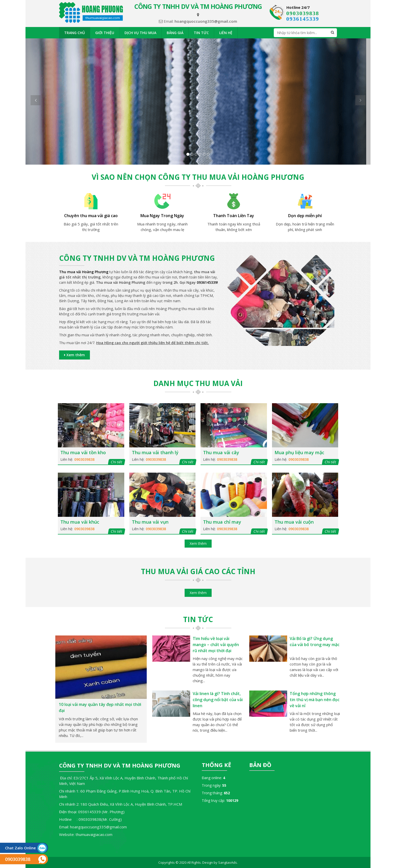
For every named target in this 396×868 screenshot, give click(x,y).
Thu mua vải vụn (150, 522)
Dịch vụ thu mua (140, 33)
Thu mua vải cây (221, 452)
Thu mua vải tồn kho (83, 452)
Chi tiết (116, 462)
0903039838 (303, 13)
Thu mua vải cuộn (294, 522)
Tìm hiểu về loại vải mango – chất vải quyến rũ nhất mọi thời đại (216, 645)
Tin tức (201, 33)
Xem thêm (75, 355)
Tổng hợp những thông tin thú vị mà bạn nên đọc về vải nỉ (315, 700)
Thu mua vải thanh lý (155, 452)
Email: (198, 21)
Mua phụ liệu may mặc (299, 452)
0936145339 (303, 19)
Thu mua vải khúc (80, 522)
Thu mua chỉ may (222, 522)
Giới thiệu (105, 33)
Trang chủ (75, 33)
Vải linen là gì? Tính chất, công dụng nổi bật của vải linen (218, 700)
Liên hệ (226, 33)
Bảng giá (175, 33)
